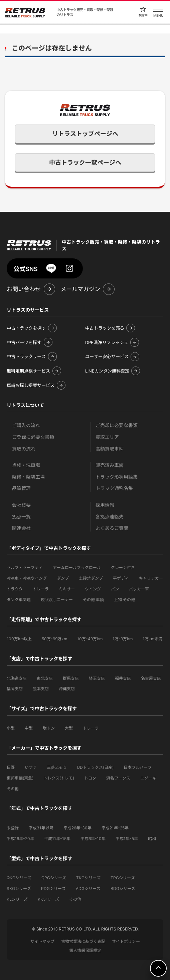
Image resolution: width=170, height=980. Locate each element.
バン (115, 589)
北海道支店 (17, 678)
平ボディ (121, 578)
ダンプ (63, 578)
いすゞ (31, 767)
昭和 (152, 839)
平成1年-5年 (127, 839)
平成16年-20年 (20, 839)
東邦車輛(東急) (20, 778)
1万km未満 (152, 639)
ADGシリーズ (88, 888)
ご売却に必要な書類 (117, 425)
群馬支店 (71, 678)
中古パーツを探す (24, 342)
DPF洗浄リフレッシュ (107, 342)
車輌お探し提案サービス (31, 385)
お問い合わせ (24, 289)
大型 (69, 728)
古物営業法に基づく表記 (83, 941)
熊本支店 (41, 689)
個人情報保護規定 (85, 950)
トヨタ (90, 778)
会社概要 (21, 505)
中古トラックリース (26, 356)
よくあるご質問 (112, 528)
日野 (11, 767)
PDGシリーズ (53, 888)
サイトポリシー (126, 941)
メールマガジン (80, 289)
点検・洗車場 (26, 465)
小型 (11, 728)
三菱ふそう (57, 767)
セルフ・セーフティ (25, 567)
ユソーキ (148, 778)
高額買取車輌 (110, 449)
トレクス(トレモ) (59, 778)
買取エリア (107, 437)
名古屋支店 (151, 678)
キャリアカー (151, 578)
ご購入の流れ (26, 425)
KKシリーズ (48, 899)
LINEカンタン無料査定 (107, 371)
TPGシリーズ (123, 878)
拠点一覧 (21, 517)
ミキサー (67, 589)
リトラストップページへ (85, 134)
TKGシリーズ (88, 878)
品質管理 (21, 488)
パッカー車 (139, 589)
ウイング (93, 589)
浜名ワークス (118, 778)
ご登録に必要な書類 (33, 437)
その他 (13, 789)
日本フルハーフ (138, 767)
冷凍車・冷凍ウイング (27, 578)
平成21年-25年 (115, 828)
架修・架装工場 (28, 477)
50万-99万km (54, 639)
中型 (29, 728)
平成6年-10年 (93, 839)
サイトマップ (42, 941)
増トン (49, 728)
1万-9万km (123, 639)
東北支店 (45, 678)
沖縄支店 (67, 689)
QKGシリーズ (19, 878)
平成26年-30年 (77, 828)
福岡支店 (15, 689)
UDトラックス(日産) (95, 767)
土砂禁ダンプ (91, 578)
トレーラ (41, 589)
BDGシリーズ (123, 888)
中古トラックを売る (105, 328)
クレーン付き (123, 567)
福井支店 (123, 678)
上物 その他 (124, 600)
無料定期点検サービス (28, 371)
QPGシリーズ (54, 878)
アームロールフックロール (77, 567)
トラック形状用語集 (117, 477)
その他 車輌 (93, 600)
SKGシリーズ (19, 888)
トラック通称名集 (114, 488)
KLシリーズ (17, 899)
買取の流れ (24, 449)
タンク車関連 (19, 600)
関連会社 (21, 528)
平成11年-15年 (57, 839)
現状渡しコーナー (57, 600)
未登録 (13, 828)
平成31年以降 (41, 828)
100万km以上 (19, 639)
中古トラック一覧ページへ (85, 162)
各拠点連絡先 (110, 517)
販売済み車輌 (110, 465)
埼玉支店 (97, 678)
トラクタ (15, 589)
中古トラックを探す (26, 328)
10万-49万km (90, 639)
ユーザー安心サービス (107, 356)
